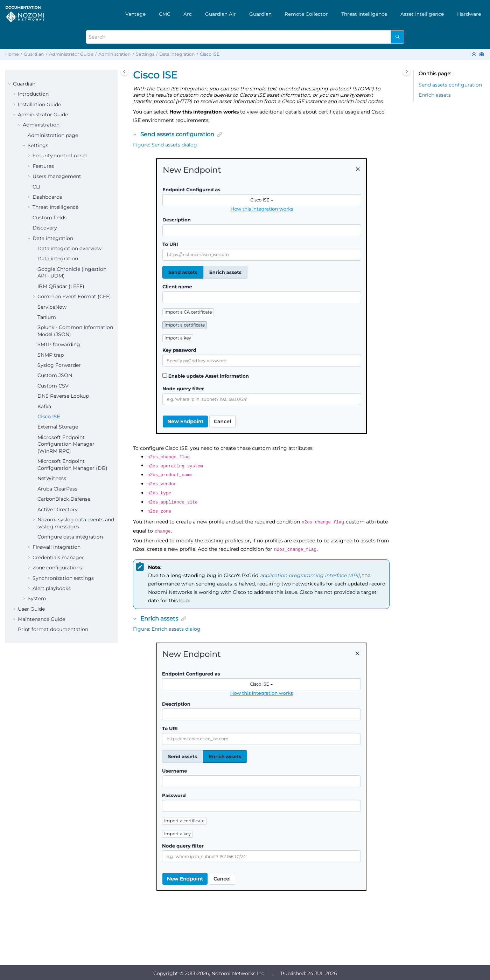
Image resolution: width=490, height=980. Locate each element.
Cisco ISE (210, 54)
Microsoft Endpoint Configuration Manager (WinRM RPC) (66, 444)
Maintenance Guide (41, 619)
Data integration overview (69, 248)
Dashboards (47, 197)
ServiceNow (52, 307)
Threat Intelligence (364, 14)
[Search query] (245, 37)
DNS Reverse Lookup (63, 396)
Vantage (135, 14)
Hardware (469, 14)
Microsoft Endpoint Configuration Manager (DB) (72, 465)
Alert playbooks (52, 588)
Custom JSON (55, 375)
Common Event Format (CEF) (74, 296)
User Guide (31, 609)
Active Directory (58, 509)
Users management (57, 176)
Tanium (47, 317)
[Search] (397, 37)
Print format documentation (53, 629)
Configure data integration (70, 537)
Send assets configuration (450, 85)
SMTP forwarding (59, 344)
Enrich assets (435, 95)
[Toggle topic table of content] (407, 72)
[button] (10, 84)
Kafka (44, 406)
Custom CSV (53, 386)
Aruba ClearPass (57, 489)
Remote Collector (306, 14)
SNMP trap (51, 355)
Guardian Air (220, 14)
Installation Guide (39, 104)
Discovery (45, 228)
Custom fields (50, 218)
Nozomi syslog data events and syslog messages (76, 523)
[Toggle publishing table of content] (124, 72)
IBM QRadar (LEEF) (61, 286)
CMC (165, 14)
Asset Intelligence (422, 14)
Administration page (53, 135)
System (37, 598)
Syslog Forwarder (59, 365)
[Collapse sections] (475, 54)
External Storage (58, 427)
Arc (188, 14)
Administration (115, 54)
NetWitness (52, 478)
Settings (145, 54)
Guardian (260, 14)
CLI (36, 187)
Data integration (177, 54)
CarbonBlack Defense (64, 499)
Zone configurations (57, 568)
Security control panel (60, 156)
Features (43, 166)
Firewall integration (57, 547)
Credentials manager (58, 557)
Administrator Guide (71, 54)
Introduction (33, 94)
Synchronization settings (63, 578)
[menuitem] (135, 14)
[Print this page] (482, 54)
